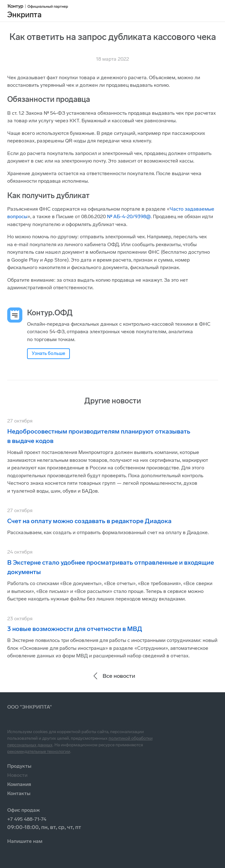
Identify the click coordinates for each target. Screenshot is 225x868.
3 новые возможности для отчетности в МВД (75, 629)
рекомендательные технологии (39, 752)
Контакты (19, 793)
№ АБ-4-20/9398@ (129, 216)
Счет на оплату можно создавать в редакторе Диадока (89, 521)
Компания (19, 784)
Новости (17, 775)
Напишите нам (25, 841)
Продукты (19, 766)
